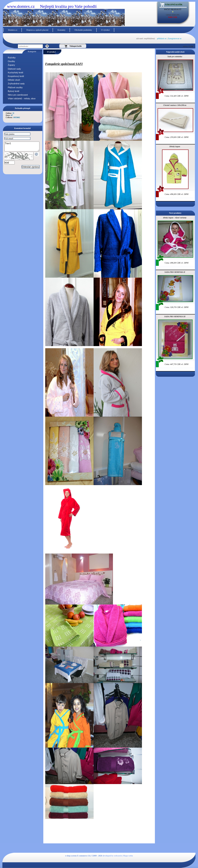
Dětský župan (175, 146)
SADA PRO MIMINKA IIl (175, 317)
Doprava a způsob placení (37, 30)
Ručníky (12, 58)
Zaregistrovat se (175, 38)
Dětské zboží (14, 80)
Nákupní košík (174, 4)
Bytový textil (14, 91)
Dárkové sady (14, 69)
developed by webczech (112, 856)
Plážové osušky (15, 87)
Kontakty (61, 30)
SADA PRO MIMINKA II (175, 272)
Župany (12, 65)
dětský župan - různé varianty (175, 218)
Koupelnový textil (16, 76)
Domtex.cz (13, 30)
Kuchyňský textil (16, 73)
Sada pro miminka (175, 57)
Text (24, 147)
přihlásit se (162, 38)
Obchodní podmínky (83, 30)
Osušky (12, 61)
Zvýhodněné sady (16, 84)
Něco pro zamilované (18, 95)
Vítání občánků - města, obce (22, 98)
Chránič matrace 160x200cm (175, 105)
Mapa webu (128, 856)
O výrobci (105, 30)
